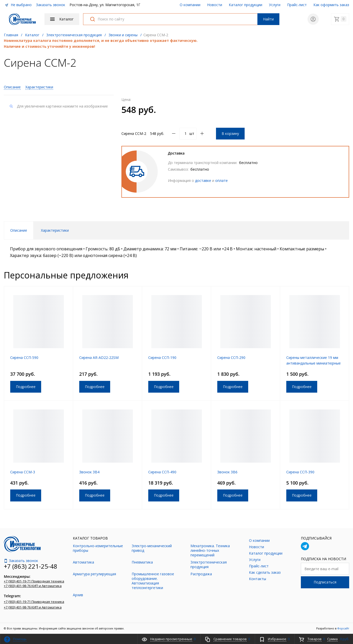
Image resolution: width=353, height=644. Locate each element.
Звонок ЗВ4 (89, 472)
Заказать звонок (51, 5)
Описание (12, 87)
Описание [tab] (19, 230)
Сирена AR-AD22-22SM (99, 358)
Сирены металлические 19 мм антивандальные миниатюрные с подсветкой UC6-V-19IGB (314, 363)
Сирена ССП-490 (162, 472)
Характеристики (39, 87)
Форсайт (343, 628)
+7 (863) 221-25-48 (31, 566)
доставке (203, 180)
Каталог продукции (246, 5)
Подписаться (325, 582)
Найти (268, 19)
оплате (221, 180)
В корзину (230, 133)
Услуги (275, 5)
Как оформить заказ (331, 5)
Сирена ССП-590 (24, 358)
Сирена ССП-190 (162, 358)
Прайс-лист (297, 5)
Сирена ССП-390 (300, 472)
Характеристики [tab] (55, 230)
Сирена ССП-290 (231, 358)
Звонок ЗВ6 (227, 472)
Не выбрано (18, 5)
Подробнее (26, 387)
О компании (190, 5)
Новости (215, 5)
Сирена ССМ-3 (23, 472)
